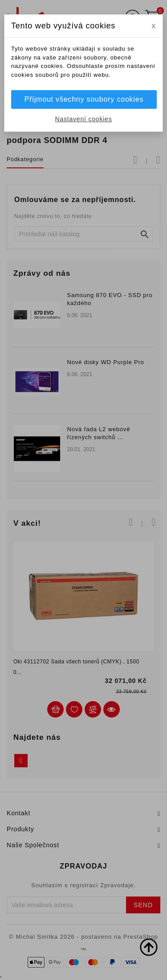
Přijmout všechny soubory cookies (84, 99)
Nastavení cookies (84, 119)
